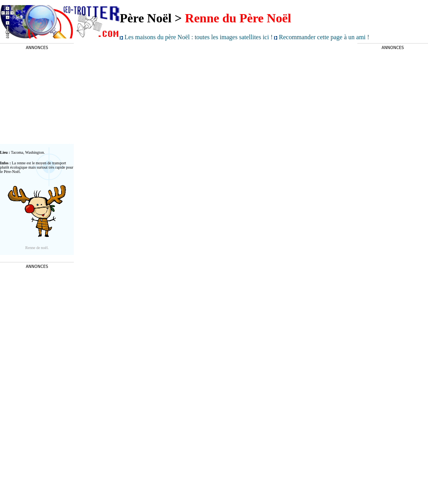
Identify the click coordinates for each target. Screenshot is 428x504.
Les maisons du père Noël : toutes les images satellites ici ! (199, 37)
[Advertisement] (37, 97)
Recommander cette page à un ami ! (324, 37)
